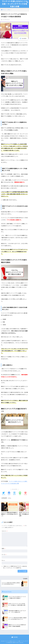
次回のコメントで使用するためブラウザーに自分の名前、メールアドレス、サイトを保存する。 (15, 567)
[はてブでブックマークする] (14, 493)
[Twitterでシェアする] (4, 493)
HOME (15, 637)
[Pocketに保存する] (25, 493)
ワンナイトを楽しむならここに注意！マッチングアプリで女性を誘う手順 (15, 4)
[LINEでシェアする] (20, 493)
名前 (3, 548)
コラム (9, 498)
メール (4, 554)
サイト (3, 560)
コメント (5, 531)
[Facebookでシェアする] (9, 493)
